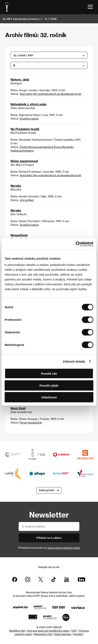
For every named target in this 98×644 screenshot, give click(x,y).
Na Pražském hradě (25, 129)
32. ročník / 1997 (23, 55)
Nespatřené (19, 235)
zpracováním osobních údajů (64, 548)
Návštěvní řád (17, 631)
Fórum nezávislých (31, 422)
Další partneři (47, 490)
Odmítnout (49, 397)
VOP (74, 631)
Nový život (18, 408)
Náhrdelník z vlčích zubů (28, 104)
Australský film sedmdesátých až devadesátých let (51, 94)
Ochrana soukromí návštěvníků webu (48, 631)
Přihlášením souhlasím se (49, 548)
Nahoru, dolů (20, 79)
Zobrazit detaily (74, 361)
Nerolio (16, 186)
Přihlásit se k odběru (49, 538)
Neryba (16, 210)
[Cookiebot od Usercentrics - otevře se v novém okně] (76, 244)
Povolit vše (49, 374)
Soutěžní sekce (29, 118)
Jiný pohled (27, 200)
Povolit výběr (49, 385)
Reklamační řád (43, 634)
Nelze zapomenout (24, 161)
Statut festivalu (63, 634)
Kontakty (78, 634)
